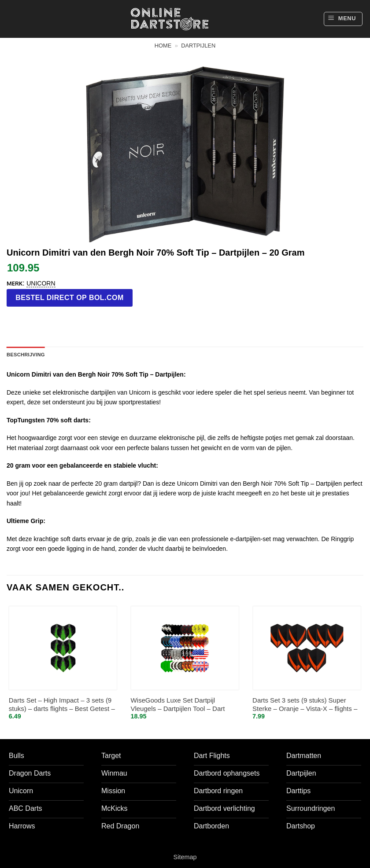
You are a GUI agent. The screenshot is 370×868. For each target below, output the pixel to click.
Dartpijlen (198, 46)
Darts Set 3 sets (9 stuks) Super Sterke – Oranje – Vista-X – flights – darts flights (305, 705)
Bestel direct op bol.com (70, 298)
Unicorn (41, 283)
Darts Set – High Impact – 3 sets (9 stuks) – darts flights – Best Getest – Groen (62, 705)
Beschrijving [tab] (26, 355)
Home (163, 46)
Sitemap (185, 857)
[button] (343, 19)
